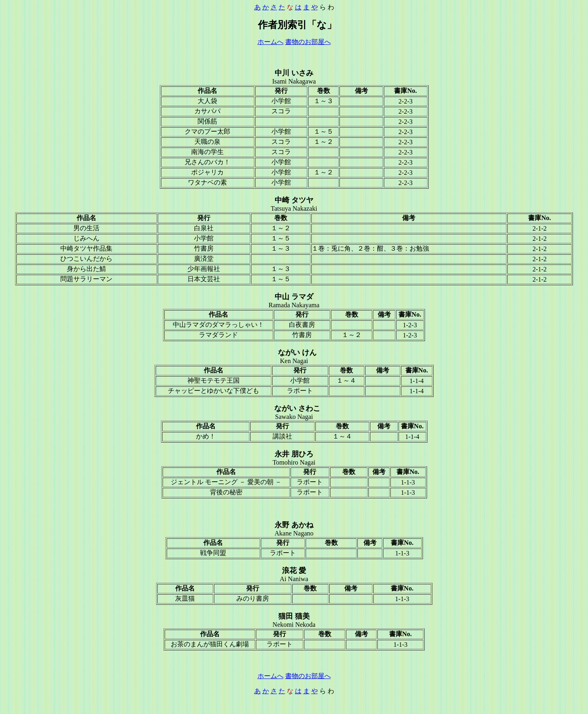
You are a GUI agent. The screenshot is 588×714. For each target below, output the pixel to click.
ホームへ (271, 42)
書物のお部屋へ (308, 42)
